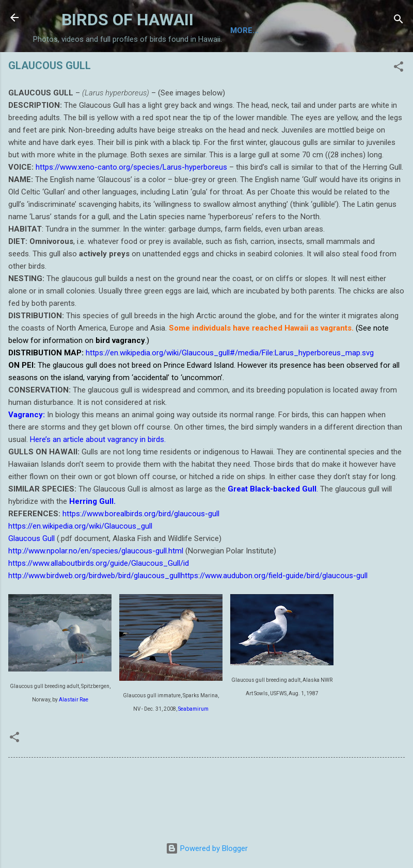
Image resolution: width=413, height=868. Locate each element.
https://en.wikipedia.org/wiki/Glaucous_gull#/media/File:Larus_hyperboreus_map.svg (230, 392)
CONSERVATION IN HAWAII (316, 68)
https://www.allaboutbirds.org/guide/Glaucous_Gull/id (99, 603)
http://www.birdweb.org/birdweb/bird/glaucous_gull (94, 615)
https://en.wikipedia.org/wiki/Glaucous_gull (80, 566)
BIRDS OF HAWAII (128, 20)
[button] (399, 108)
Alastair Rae (74, 739)
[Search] (399, 21)
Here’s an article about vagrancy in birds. (98, 479)
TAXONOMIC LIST (121, 68)
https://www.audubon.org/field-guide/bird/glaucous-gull (274, 615)
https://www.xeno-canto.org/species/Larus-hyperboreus (130, 207)
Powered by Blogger (207, 848)
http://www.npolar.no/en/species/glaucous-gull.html (96, 591)
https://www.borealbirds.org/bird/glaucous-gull (141, 553)
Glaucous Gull (31, 578)
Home (58, 68)
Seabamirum (193, 749)
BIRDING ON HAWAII (210, 68)
